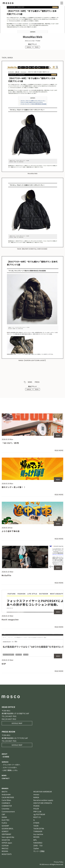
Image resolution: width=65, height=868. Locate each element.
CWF (3, 814)
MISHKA (5, 851)
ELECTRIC (6, 820)
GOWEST (5, 831)
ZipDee (36, 848)
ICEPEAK (5, 846)
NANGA (29, 47)
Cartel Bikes (6, 800)
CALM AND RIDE (8, 797)
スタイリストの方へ (10, 767)
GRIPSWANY (6, 834)
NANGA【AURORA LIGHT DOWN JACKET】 (32, 360)
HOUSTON (6, 840)
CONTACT (6, 778)
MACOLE (5, 848)
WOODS (36, 837)
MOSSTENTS (7, 854)
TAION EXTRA (39, 829)
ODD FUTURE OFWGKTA (43, 803)
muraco (36, 794)
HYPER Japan (7, 843)
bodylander (6, 794)
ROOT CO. (37, 817)
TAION (37, 47)
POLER (36, 809)
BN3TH (5, 792)
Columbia (5, 809)
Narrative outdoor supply (43, 800)
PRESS (37, 382)
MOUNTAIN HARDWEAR (43, 792)
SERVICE (5, 762)
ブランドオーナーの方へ (11, 765)
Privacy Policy (59, 862)
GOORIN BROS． (8, 829)
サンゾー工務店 (39, 851)
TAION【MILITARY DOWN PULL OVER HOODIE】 (32, 249)
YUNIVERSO (38, 843)
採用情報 (6, 757)
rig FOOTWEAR (39, 814)
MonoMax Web (33, 173)
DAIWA (4, 817)
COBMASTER (7, 806)
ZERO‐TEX (38, 846)
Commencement (8, 812)
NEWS (30, 382)
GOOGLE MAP (17, 723)
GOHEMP (5, 826)
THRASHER (38, 831)
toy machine (38, 834)
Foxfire (4, 823)
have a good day (8, 837)
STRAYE (36, 823)
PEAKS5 (36, 806)
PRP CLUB (37, 812)
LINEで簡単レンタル (10, 770)
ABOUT (5, 754)
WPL (35, 840)
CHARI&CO (6, 803)
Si (34, 820)
